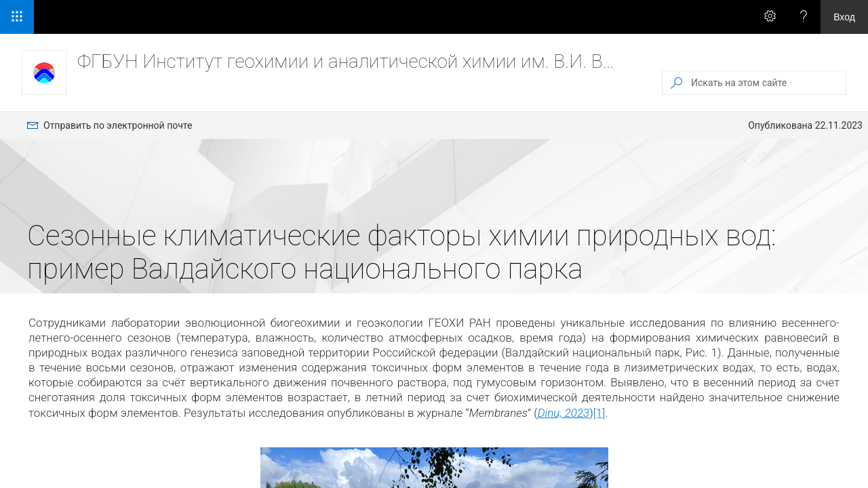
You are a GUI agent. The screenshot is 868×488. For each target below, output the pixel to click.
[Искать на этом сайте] (768, 83)
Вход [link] (844, 17)
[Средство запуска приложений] (17, 17)
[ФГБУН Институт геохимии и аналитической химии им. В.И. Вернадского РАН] (44, 73)
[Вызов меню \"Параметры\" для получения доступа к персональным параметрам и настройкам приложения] (770, 17)
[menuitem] (110, 125)
